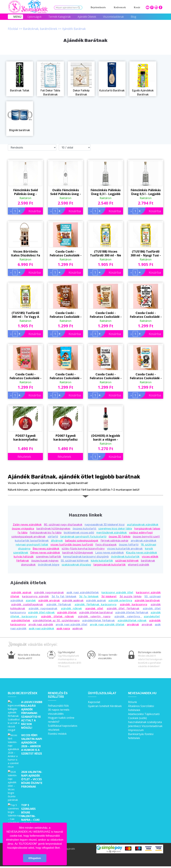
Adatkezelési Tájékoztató (144, 714)
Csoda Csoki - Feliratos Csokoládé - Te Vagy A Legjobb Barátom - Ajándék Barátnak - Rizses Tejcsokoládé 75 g (106, 376)
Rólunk (133, 702)
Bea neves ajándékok (46, 549)
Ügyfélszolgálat (102, 693)
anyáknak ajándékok (144, 541)
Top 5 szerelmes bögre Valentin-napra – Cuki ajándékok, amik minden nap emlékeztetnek (32, 791)
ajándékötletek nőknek (132, 621)
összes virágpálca (23, 529)
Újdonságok (34, 17)
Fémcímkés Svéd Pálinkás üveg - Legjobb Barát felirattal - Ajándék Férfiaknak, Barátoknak (25, 192)
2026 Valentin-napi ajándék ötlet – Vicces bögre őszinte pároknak (32, 764)
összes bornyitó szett (146, 537)
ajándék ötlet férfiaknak (123, 609)
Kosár (137, 7)
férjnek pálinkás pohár (114, 541)
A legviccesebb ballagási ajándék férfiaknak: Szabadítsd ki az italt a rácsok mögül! (32, 715)
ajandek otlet (94, 609)
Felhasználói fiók (58, 706)
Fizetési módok (57, 734)
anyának (147, 625)
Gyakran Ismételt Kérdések (105, 706)
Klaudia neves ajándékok (142, 553)
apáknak (77, 629)
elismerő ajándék (139, 565)
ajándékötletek (21, 621)
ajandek (31, 600)
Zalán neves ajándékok (27, 525)
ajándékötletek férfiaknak (98, 621)
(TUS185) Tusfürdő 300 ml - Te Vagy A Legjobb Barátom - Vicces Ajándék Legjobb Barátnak (25, 315)
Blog (133, 17)
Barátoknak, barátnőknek (40, 29)
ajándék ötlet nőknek (41, 613)
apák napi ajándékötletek (83, 592)
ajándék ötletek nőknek (57, 617)
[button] (62, 848)
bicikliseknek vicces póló (79, 533)
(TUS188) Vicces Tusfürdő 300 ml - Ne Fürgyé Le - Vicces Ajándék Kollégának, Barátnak (106, 253)
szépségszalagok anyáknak (28, 537)
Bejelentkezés (98, 7)
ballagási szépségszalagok (82, 541)
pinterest (152, 7)
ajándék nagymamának (49, 592)
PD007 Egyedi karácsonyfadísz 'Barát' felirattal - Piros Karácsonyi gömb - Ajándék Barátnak (66, 438)
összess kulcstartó (85, 529)
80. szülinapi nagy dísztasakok (63, 525)
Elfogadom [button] (35, 858)
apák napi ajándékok (41, 629)
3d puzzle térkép (131, 596)
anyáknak (133, 625)
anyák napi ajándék (41, 625)
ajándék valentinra (128, 617)
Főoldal (13, 29)
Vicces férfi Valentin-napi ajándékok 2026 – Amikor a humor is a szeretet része (32, 742)
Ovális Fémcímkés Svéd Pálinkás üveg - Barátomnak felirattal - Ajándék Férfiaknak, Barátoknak (66, 192)
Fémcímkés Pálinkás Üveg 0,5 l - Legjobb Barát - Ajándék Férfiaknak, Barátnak (146, 192)
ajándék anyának (49, 600)
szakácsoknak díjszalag (76, 565)
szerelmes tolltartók (48, 557)
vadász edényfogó (141, 533)
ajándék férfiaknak (59, 604)
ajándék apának (21, 592)
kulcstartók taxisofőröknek (32, 541)
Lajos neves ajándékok (110, 553)
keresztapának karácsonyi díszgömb (86, 557)
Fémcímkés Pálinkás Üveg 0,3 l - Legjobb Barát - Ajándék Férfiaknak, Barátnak (106, 192)
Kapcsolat (94, 702)
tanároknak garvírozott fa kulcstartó (83, 537)
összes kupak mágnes (45, 561)
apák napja (63, 629)
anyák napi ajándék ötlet (71, 625)
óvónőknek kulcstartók (125, 557)
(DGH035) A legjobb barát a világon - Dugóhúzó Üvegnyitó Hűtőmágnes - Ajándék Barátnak (106, 417)
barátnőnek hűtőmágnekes (53, 529)
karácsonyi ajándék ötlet (117, 592)
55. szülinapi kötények (75, 561)
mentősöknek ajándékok (112, 533)
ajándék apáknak (73, 600)
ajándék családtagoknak (27, 604)
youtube (148, 7)
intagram (156, 7)
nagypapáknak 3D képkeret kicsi (105, 525)
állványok (57, 541)
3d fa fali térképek (64, 596)
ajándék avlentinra (120, 600)
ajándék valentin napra (94, 617)
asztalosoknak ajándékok (143, 525)
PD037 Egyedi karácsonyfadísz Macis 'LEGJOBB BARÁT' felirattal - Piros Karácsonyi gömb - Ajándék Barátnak (25, 438)
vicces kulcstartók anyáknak (125, 549)
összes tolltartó (129, 545)
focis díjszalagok (106, 545)
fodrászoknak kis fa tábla (46, 533)
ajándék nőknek (71, 609)
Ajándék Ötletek (87, 17)
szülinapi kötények (127, 561)
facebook (161, 7)
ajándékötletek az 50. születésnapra (56, 621)
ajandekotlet (152, 617)
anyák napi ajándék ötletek (107, 625)
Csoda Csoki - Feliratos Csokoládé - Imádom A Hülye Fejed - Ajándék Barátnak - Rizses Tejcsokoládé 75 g (66, 376)
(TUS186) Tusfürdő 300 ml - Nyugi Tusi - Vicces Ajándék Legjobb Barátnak (146, 253)
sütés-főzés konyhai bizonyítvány (83, 549)
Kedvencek (120, 7)
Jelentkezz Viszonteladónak (145, 726)
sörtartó (53, 537)
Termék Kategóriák (60, 17)
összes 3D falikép (120, 537)
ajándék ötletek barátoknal (96, 613)
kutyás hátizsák (24, 557)
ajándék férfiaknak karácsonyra (96, 604)
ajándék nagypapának (43, 609)
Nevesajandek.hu (142, 693)
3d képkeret (109, 596)
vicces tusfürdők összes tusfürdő (72, 545)
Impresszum (136, 730)
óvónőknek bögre (49, 565)
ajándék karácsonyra (134, 604)
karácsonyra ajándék (35, 596)
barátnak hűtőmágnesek (78, 553)
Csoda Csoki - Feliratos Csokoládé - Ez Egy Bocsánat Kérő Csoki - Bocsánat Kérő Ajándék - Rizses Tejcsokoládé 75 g (106, 315)
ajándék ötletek (67, 613)
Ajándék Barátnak (74, 29)
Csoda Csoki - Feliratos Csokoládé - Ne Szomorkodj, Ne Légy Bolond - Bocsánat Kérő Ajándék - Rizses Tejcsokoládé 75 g (66, 315)
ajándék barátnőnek (147, 600)
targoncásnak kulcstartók (109, 565)
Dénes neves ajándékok (45, 553)
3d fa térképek (89, 596)
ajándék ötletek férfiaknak (132, 613)
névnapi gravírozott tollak (32, 545)
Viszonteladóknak (113, 17)
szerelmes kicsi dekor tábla (115, 529)
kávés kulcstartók (102, 561)
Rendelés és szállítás (58, 695)
